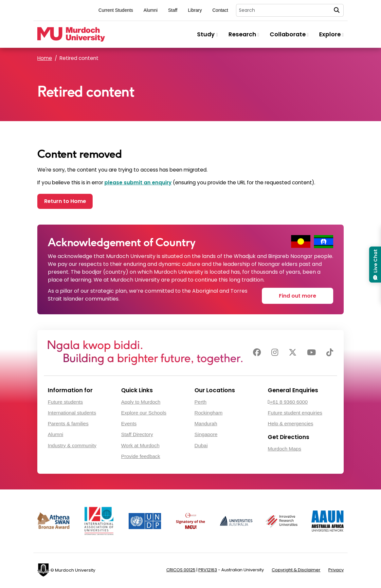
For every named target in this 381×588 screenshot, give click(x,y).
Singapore (206, 436)
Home (45, 58)
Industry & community (72, 446)
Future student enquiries (295, 414)
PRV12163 (208, 571)
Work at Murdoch (140, 446)
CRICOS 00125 (181, 571)
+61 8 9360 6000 (289, 403)
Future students (65, 403)
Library (195, 10)
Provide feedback (141, 457)
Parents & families (68, 425)
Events (129, 425)
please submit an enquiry (138, 183)
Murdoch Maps (284, 450)
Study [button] (207, 34)
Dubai (201, 446)
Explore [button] (331, 34)
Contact (220, 10)
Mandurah (206, 425)
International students (72, 414)
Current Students (116, 10)
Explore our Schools (144, 414)
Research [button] (244, 34)
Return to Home (68, 202)
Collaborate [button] (289, 34)
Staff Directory (137, 436)
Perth (200, 403)
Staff (173, 10)
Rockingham (209, 414)
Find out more (298, 296)
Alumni (151, 10)
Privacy (336, 571)
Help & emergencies (290, 425)
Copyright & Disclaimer (296, 571)
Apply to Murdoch (141, 403)
